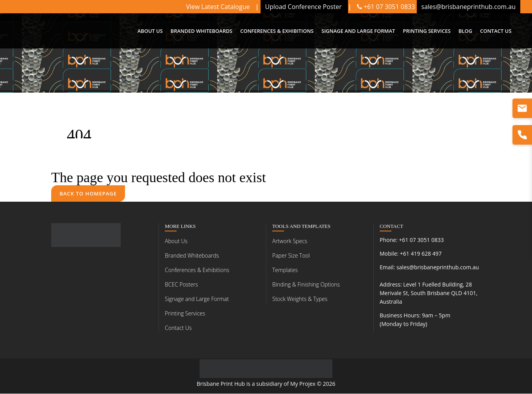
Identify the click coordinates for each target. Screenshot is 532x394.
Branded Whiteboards (192, 256)
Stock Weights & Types (300, 299)
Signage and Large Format (197, 299)
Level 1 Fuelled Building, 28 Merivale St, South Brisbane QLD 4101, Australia (428, 293)
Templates (285, 270)
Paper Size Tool (291, 256)
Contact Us (178, 328)
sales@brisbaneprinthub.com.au (438, 268)
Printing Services (185, 314)
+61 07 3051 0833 (386, 7)
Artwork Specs (290, 241)
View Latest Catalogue (219, 7)
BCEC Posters (181, 285)
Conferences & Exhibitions (197, 270)
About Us (176, 241)
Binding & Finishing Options (306, 285)
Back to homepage (88, 193)
